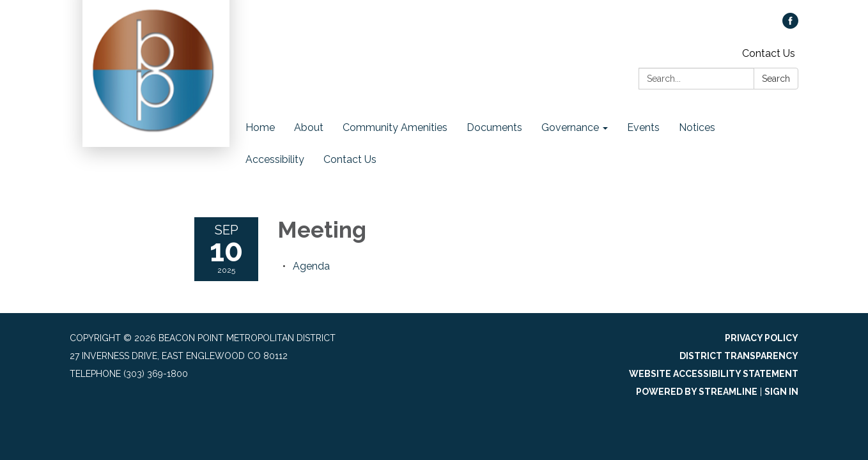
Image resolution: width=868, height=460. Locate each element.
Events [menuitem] (643, 127)
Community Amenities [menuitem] (395, 127)
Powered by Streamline (697, 392)
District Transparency (739, 356)
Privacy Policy (762, 338)
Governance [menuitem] (570, 127)
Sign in (781, 392)
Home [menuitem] (260, 127)
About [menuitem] (309, 127)
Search (776, 79)
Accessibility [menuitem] (275, 159)
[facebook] (790, 25)
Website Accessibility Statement (714, 374)
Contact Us (769, 53)
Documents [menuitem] (494, 127)
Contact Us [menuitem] (350, 159)
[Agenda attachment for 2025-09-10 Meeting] (311, 266)
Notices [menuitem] (697, 127)
